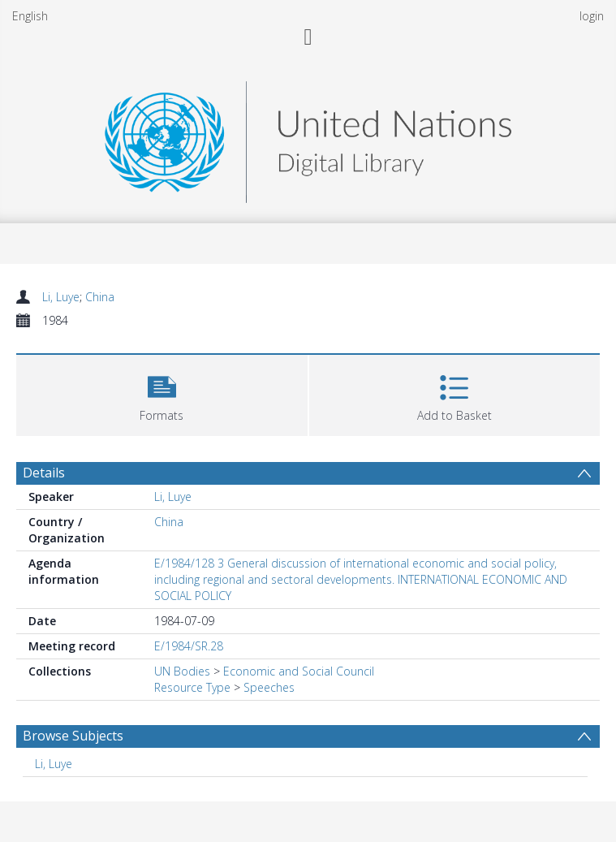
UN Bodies (182, 671)
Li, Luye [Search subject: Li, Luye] (54, 764)
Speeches (269, 687)
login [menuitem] (592, 16)
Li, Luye (61, 297)
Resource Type (192, 687)
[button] (162, 393)
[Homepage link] (308, 138)
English (30, 16)
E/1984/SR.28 (189, 646)
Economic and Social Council (299, 671)
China (100, 297)
